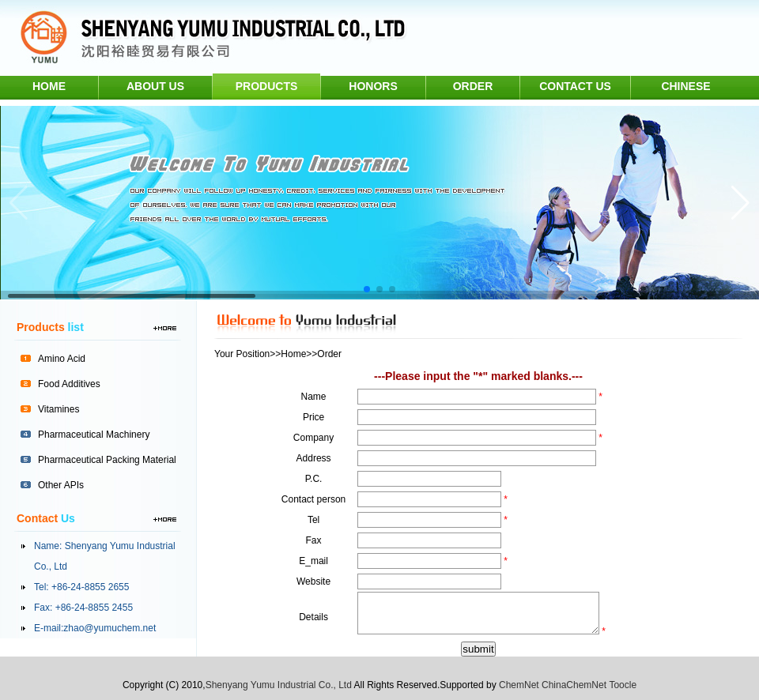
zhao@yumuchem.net (110, 628)
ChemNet (519, 685)
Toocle (623, 685)
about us (155, 86)
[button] (367, 289)
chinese (685, 86)
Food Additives (69, 384)
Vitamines (59, 409)
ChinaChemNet (574, 685)
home (49, 86)
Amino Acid (62, 359)
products (267, 86)
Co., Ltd (51, 566)
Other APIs (61, 485)
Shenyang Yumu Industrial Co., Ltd (279, 685)
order (473, 86)
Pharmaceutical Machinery (94, 435)
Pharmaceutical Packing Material (107, 460)
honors (373, 86)
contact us (575, 86)
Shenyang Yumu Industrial (120, 546)
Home (293, 354)
